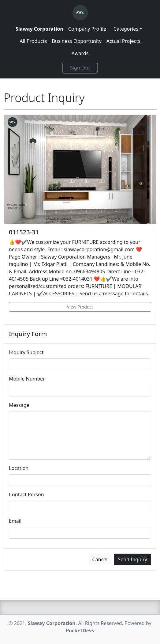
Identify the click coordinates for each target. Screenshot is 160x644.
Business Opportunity (77, 41)
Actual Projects (123, 41)
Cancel (100, 559)
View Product (80, 307)
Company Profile (87, 29)
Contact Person (26, 494)
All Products (33, 41)
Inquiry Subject (26, 352)
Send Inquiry (132, 559)
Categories (126, 29)
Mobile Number (27, 379)
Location (19, 468)
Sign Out (80, 68)
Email (15, 521)
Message (19, 405)
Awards (80, 53)
